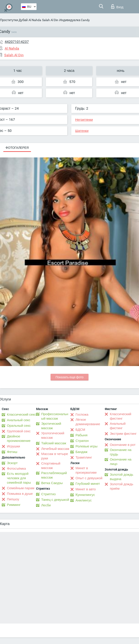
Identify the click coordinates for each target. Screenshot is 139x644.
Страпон (82, 441)
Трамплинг (84, 457)
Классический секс (21, 415)
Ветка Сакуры (52, 483)
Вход (117, 6)
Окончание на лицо (121, 462)
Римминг (14, 505)
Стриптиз (48, 494)
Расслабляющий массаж (54, 475)
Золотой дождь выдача (122, 477)
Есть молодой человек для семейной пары (19, 478)
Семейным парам (21, 488)
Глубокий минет (88, 484)
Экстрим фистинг (123, 434)
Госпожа (82, 415)
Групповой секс (19, 431)
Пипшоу (13, 499)
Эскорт (12, 463)
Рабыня (82, 435)
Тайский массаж (54, 443)
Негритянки (84, 120)
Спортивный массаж (51, 466)
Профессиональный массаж (55, 416)
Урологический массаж (53, 435)
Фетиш (12, 452)
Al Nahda (35, 20)
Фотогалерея (17, 148)
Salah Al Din (50, 20)
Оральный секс (19, 426)
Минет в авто (86, 489)
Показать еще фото (69, 377)
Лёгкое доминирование (88, 422)
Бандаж (82, 452)
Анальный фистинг (118, 426)
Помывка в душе (20, 494)
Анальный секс (19, 420)
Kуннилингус (85, 495)
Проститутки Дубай (14, 20)
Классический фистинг (121, 416)
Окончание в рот (123, 445)
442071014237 (17, 42)
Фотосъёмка (16, 469)
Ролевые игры (87, 446)
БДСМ (80, 430)
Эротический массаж (51, 426)
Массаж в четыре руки (55, 456)
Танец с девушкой (55, 500)
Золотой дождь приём (122, 486)
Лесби (46, 505)
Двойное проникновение (19, 439)
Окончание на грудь (121, 452)
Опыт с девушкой (89, 478)
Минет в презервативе (86, 470)
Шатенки (82, 131)
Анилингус (84, 500)
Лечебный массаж (55, 449)
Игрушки (13, 446)
